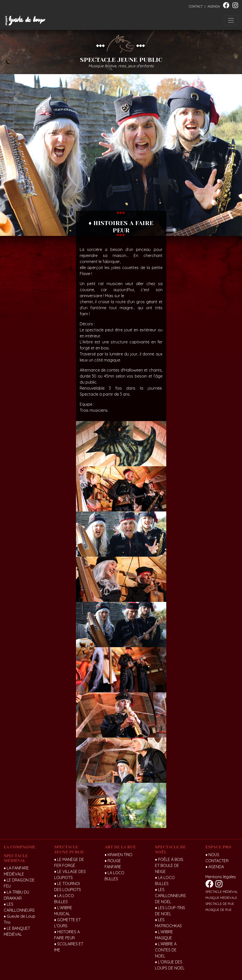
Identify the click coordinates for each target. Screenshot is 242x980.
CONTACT (196, 6)
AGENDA (214, 6)
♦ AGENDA (215, 867)
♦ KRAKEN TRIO (118, 855)
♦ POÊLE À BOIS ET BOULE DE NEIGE (169, 865)
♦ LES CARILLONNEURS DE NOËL (170, 896)
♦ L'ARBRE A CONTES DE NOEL (166, 950)
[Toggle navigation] (231, 20)
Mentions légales (221, 877)
